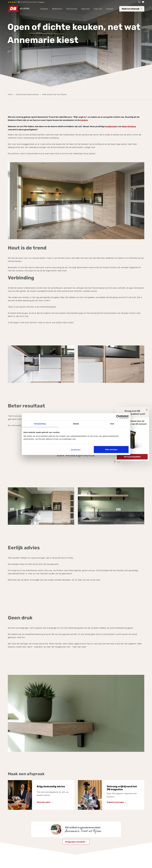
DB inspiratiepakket (132, 457)
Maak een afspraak (131, 9)
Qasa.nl (42, 2)
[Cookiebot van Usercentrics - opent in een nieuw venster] (118, 417)
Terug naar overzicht (75, 842)
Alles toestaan (111, 449)
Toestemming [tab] (40, 424)
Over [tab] (112, 424)
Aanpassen (76, 449)
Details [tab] (76, 424)
